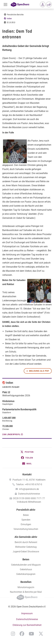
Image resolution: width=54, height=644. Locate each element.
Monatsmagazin (26, 587)
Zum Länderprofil (11, 434)
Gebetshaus (26, 569)
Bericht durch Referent (26, 542)
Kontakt (27, 474)
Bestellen (26, 582)
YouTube (31, 634)
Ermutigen (26, 524)
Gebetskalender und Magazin (26, 565)
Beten (26, 515)
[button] (27, 452)
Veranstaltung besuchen (26, 529)
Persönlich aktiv (26, 510)
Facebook (22, 634)
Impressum (27, 613)
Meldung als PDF (39, 371)
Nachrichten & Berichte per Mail (26, 592)
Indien (9, 18)
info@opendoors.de (29, 489)
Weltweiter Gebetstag (26, 547)
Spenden (26, 520)
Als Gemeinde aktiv (26, 537)
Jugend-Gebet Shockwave (26, 552)
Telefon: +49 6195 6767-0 (29, 484)
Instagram (13, 634)
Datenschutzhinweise (29, 494)
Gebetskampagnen (26, 574)
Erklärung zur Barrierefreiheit (27, 625)
